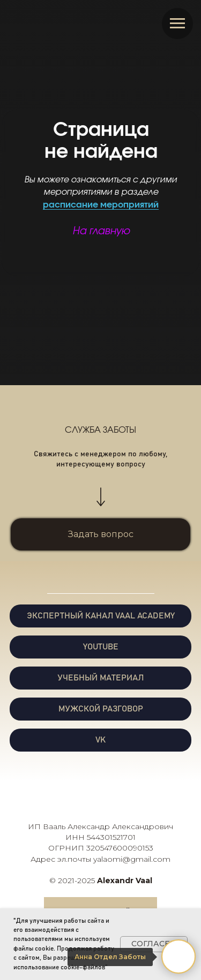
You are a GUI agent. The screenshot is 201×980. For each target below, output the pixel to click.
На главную (101, 231)
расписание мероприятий (101, 205)
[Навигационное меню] (177, 24)
